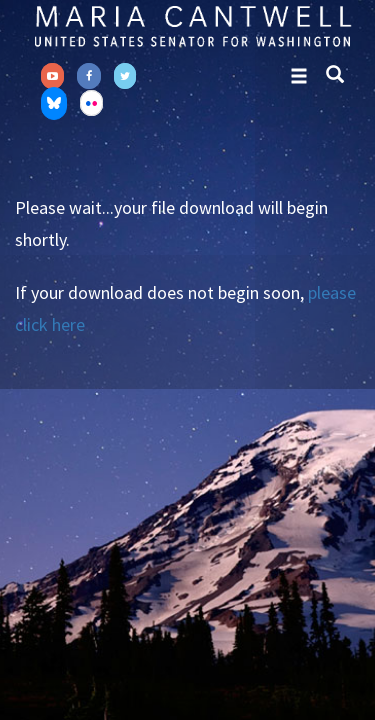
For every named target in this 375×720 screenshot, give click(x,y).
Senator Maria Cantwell (192, 25)
